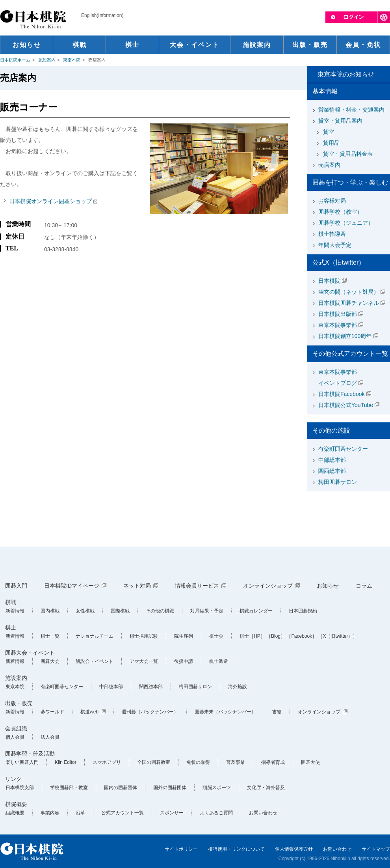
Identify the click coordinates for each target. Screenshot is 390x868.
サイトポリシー (181, 849)
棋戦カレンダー (256, 611)
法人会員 (50, 737)
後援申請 (184, 661)
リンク (13, 779)
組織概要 (15, 813)
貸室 (329, 132)
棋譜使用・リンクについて (236, 849)
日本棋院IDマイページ (72, 586)
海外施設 (238, 687)
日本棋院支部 (20, 788)
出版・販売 (19, 703)
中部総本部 (332, 460)
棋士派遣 (219, 661)
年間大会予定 (335, 245)
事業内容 (50, 813)
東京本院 (72, 60)
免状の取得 (198, 762)
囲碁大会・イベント (30, 653)
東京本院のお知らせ (346, 74)
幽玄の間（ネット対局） (349, 292)
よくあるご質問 (216, 813)
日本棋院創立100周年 (345, 336)
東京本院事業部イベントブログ (338, 377)
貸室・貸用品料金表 (348, 154)
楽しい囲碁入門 (22, 762)
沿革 (80, 813)
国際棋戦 (120, 611)
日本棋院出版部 (338, 314)
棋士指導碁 (332, 234)
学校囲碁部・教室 (69, 788)
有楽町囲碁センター (343, 449)
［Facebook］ (302, 636)
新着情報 (15, 611)
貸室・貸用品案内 (340, 121)
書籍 (277, 712)
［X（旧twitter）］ (338, 636)
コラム (364, 586)
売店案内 (329, 165)
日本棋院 (329, 281)
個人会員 (15, 737)
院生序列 (184, 636)
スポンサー (172, 813)
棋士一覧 (50, 636)
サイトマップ (376, 849)
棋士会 (216, 636)
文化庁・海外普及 (266, 788)
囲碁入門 (16, 586)
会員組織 (16, 728)
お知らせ (328, 586)
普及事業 (236, 762)
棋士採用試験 (144, 636)
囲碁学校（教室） (340, 212)
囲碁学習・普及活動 (30, 754)
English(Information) (102, 15)
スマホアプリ (107, 762)
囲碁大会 (50, 661)
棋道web (89, 712)
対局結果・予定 (207, 611)
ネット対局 (137, 586)
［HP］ (257, 636)
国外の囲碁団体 (170, 788)
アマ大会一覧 (144, 661)
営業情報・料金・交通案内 (351, 110)
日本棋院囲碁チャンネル (349, 303)
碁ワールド (52, 712)
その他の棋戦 (160, 611)
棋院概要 (16, 804)
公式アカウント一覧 (123, 813)
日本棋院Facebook (341, 394)
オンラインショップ (268, 586)
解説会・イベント (95, 661)
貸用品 (331, 143)
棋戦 (11, 602)
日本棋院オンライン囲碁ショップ (50, 201)
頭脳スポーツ (217, 788)
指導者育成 (273, 762)
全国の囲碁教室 (154, 762)
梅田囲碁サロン (338, 482)
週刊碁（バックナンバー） (150, 712)
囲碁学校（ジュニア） (346, 223)
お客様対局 (332, 201)
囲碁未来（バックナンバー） (225, 712)
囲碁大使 (310, 762)
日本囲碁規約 (303, 611)
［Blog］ (276, 636)
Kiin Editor (66, 762)
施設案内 (47, 60)
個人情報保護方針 (294, 849)
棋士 (11, 627)
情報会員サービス (197, 586)
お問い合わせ (263, 813)
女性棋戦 (85, 611)
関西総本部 (332, 471)
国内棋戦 (50, 611)
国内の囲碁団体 (121, 788)
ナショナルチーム (95, 636)
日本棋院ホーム (15, 60)
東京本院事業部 (338, 325)
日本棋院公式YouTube (346, 405)
